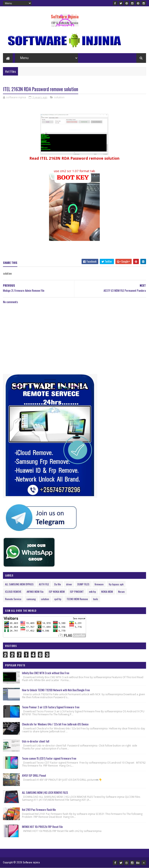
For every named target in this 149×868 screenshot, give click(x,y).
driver (69, 584)
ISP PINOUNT (77, 592)
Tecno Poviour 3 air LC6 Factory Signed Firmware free (51, 707)
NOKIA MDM (107, 592)
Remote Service (13, 599)
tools (96, 599)
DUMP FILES (83, 584)
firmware (99, 584)
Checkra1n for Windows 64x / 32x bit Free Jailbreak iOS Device (55, 724)
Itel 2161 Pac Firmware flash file (39, 810)
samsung (31, 599)
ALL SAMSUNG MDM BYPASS (19, 584)
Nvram (121, 592)
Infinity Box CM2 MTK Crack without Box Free (46, 673)
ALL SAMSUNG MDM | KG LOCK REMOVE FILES (45, 792)
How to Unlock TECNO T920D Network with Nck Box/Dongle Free (56, 690)
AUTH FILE (44, 584)
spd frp (58, 599)
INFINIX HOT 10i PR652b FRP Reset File (42, 827)
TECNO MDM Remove (77, 599)
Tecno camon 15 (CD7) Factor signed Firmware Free (49, 758)
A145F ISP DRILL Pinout (34, 775)
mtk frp (92, 592)
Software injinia (65, 16)
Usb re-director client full (36, 741)
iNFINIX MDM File (35, 592)
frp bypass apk (116, 584)
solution (59, 97)
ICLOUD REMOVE (13, 592)
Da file (58, 584)
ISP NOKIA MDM (57, 592)
